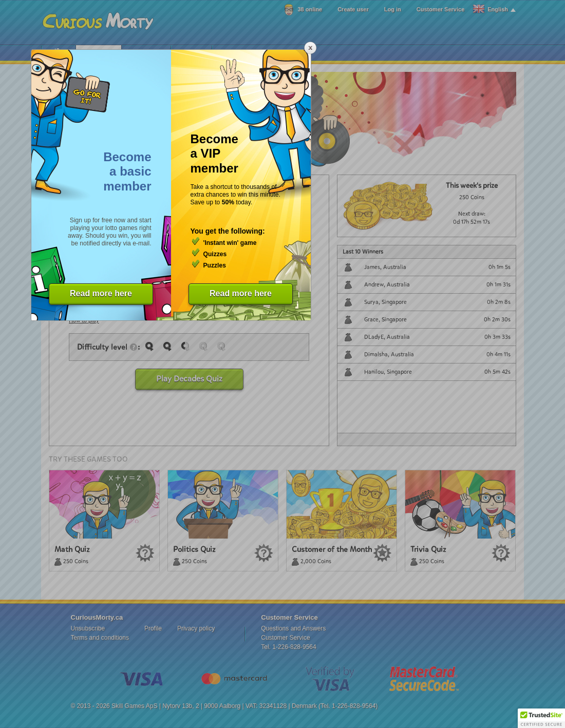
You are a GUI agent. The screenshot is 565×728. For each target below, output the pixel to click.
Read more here (101, 293)
